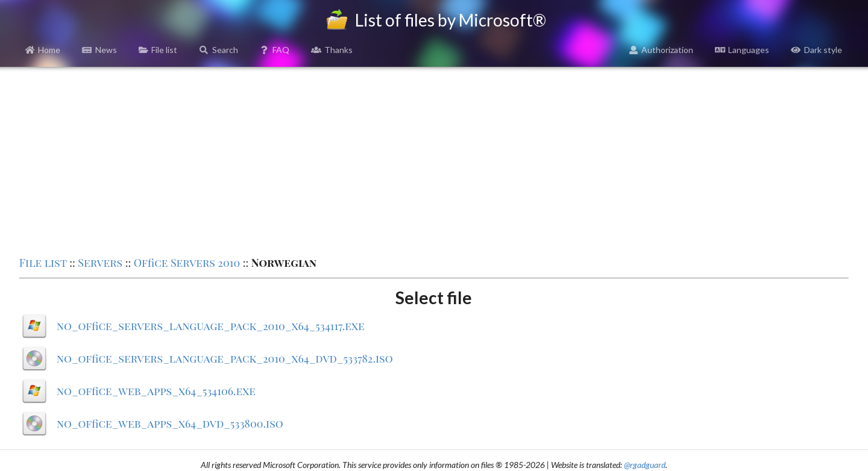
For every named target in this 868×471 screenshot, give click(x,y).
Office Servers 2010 (187, 263)
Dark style (816, 50)
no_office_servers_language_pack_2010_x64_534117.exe (211, 326)
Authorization (661, 50)
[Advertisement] (434, 160)
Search (219, 50)
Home (43, 50)
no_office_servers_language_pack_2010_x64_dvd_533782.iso (225, 358)
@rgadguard (645, 465)
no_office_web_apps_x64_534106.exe (156, 391)
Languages (742, 50)
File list (158, 50)
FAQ (275, 50)
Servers (100, 263)
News (99, 50)
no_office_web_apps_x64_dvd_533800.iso (170, 423)
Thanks (332, 50)
